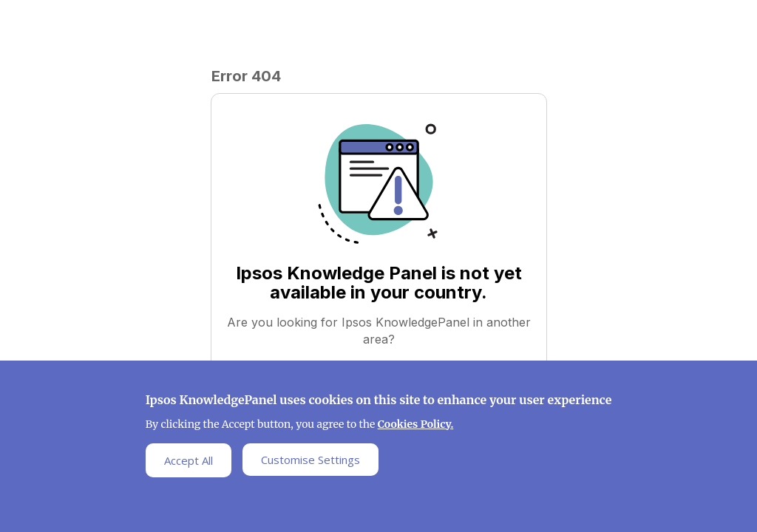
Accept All (189, 463)
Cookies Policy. (416, 426)
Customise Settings (310, 462)
